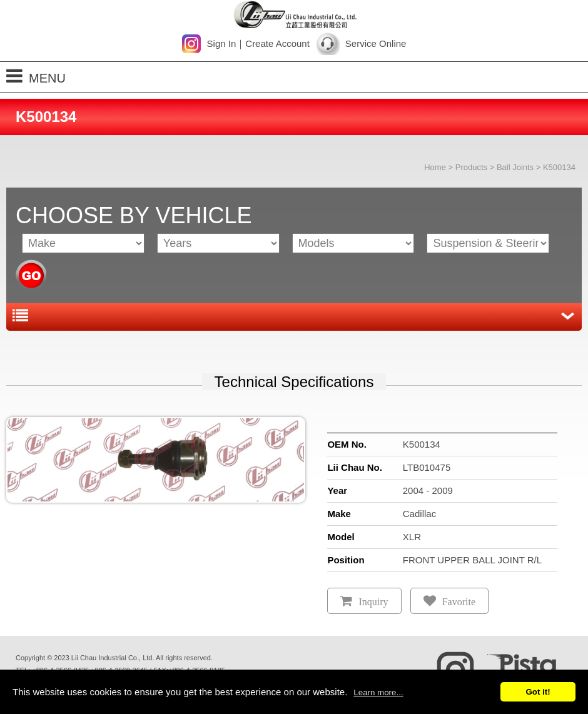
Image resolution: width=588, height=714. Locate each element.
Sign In (222, 43)
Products (471, 167)
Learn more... (378, 692)
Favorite (459, 602)
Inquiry (373, 602)
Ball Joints (515, 167)
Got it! (538, 692)
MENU (36, 76)
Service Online (376, 43)
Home (435, 167)
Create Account (277, 43)
